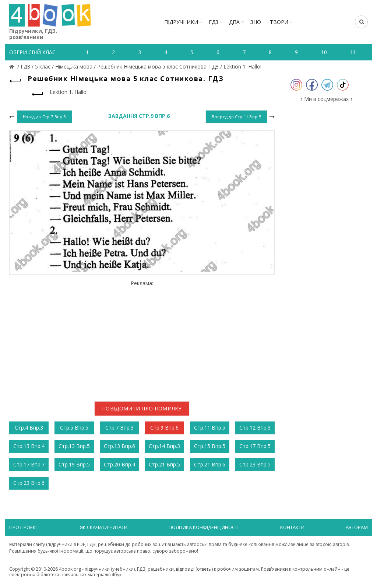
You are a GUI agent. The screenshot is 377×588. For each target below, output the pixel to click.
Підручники (181, 22)
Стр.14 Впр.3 (164, 446)
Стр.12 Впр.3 (255, 428)
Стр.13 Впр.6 (119, 446)
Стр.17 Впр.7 (29, 464)
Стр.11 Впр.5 (210, 428)
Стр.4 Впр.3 (29, 428)
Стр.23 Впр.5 (255, 464)
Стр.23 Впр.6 (29, 483)
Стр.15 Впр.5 (210, 446)
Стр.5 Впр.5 (74, 428)
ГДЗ (214, 22)
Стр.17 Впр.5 (255, 446)
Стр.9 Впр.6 (164, 428)
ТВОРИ (279, 22)
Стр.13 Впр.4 (29, 446)
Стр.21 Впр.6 (210, 464)
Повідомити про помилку (142, 408)
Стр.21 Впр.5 (164, 464)
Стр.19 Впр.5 (74, 464)
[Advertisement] (142, 338)
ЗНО (256, 22)
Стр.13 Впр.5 (74, 446)
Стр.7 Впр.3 (119, 428)
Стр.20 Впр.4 (119, 464)
